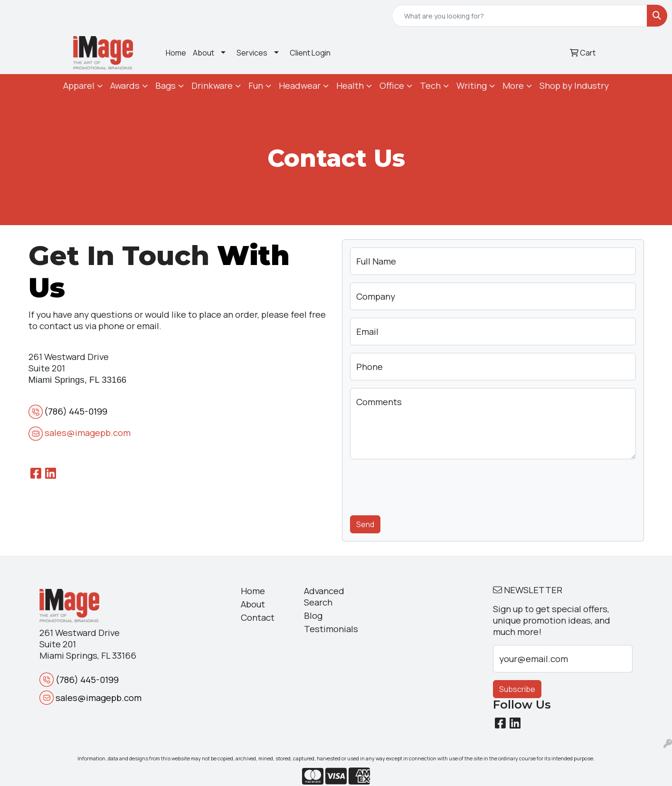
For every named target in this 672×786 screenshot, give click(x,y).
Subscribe (517, 689)
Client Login (310, 53)
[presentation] (422, 485)
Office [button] (392, 85)
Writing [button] (472, 85)
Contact (258, 617)
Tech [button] (430, 85)
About (203, 53)
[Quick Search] (520, 16)
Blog (313, 616)
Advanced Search (324, 597)
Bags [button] (166, 85)
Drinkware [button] (212, 85)
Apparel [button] (79, 85)
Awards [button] (125, 85)
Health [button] (350, 85)
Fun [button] (256, 85)
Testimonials (330, 629)
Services (252, 53)
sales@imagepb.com (88, 433)
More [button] (513, 85)
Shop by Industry (574, 85)
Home (176, 53)
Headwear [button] (300, 85)
